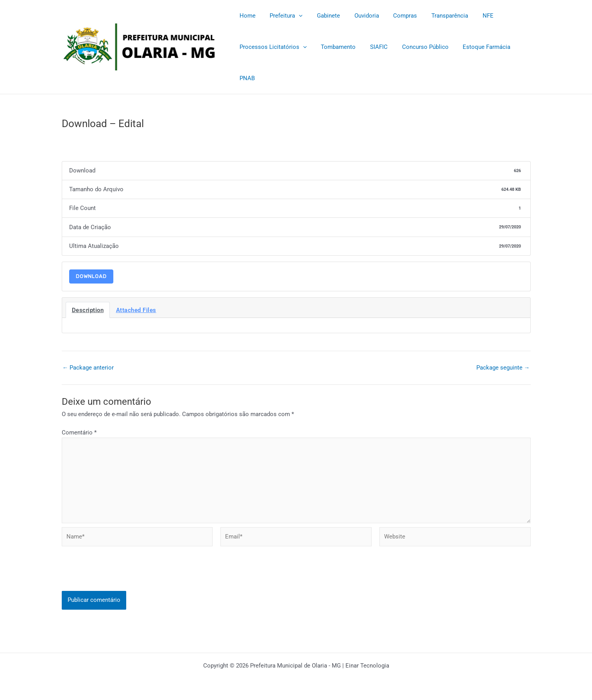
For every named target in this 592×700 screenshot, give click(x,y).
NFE (471, 16)
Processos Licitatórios (272, 47)
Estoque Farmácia (475, 47)
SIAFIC (373, 47)
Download (91, 276)
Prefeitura (283, 16)
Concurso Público (416, 47)
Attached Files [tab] (136, 310)
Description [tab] (88, 310)
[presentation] (121, 578)
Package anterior (88, 368)
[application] (295, 16)
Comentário (79, 433)
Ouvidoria (358, 16)
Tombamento (335, 47)
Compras (394, 16)
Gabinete (322, 16)
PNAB (246, 78)
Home (246, 16)
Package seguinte (503, 368)
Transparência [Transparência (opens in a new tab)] (436, 16)
